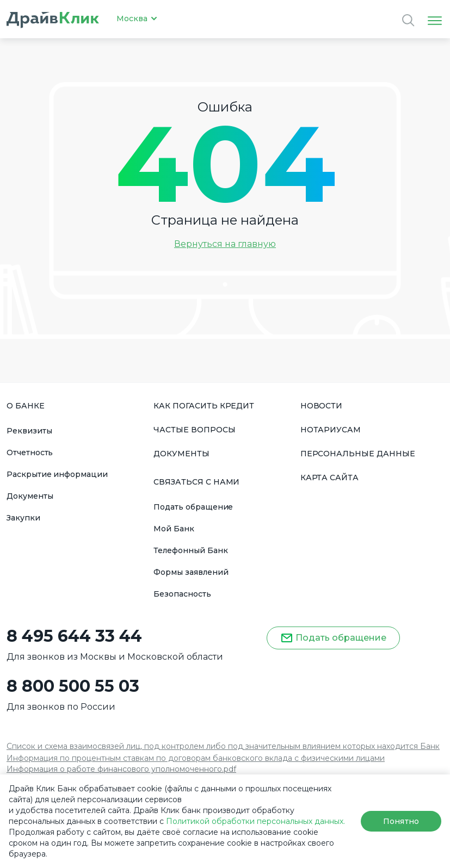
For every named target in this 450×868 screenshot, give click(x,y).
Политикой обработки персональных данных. (255, 821)
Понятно (401, 821)
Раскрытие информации (57, 474)
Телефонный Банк (190, 550)
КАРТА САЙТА (329, 478)
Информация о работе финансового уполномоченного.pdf (121, 769)
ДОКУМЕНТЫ (181, 454)
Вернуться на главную (225, 244)
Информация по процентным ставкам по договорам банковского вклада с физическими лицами (196, 758)
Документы (30, 496)
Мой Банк (174, 529)
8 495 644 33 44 (74, 636)
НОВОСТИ (322, 406)
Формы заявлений (191, 572)
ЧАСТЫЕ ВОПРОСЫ (194, 430)
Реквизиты (29, 431)
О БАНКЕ (26, 406)
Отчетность (30, 452)
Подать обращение (193, 507)
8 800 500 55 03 (73, 686)
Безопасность (182, 594)
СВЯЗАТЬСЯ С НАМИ (196, 482)
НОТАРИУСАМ (331, 430)
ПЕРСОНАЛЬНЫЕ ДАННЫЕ (358, 454)
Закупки (23, 518)
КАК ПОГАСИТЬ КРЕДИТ (204, 406)
